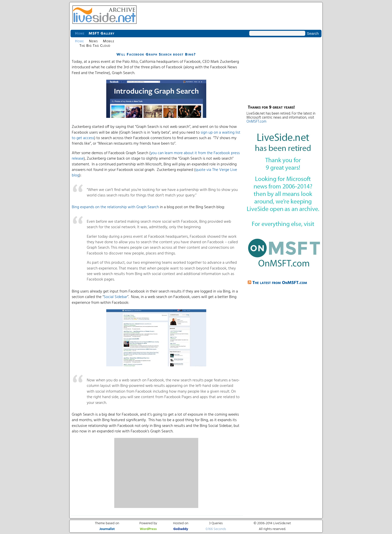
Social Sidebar (116, 297)
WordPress (148, 529)
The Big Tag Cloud (95, 46)
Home (80, 34)
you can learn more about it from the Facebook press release (156, 156)
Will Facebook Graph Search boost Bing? (156, 55)
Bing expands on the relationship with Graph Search (115, 207)
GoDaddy (181, 529)
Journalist (107, 529)
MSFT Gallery (101, 34)
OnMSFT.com (256, 122)
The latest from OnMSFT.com (280, 283)
